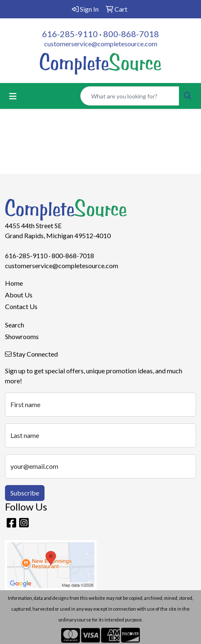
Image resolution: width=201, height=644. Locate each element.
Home (14, 283)
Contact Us (21, 306)
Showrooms (22, 336)
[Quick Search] (130, 96)
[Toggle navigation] (13, 96)
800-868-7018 (131, 34)
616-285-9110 (70, 34)
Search (15, 325)
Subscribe (25, 493)
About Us (19, 295)
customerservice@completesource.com (101, 44)
